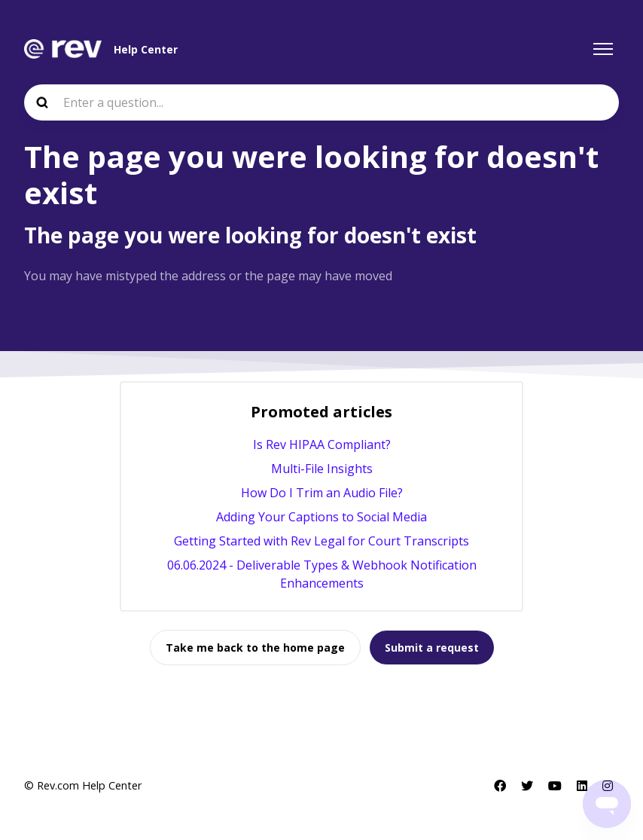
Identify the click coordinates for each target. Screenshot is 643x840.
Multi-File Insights (322, 469)
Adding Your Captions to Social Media (321, 517)
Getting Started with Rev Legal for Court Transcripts (321, 541)
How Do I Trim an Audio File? (322, 493)
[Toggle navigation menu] (603, 49)
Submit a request (432, 648)
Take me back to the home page (255, 648)
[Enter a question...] (321, 102)
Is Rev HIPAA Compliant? (322, 444)
